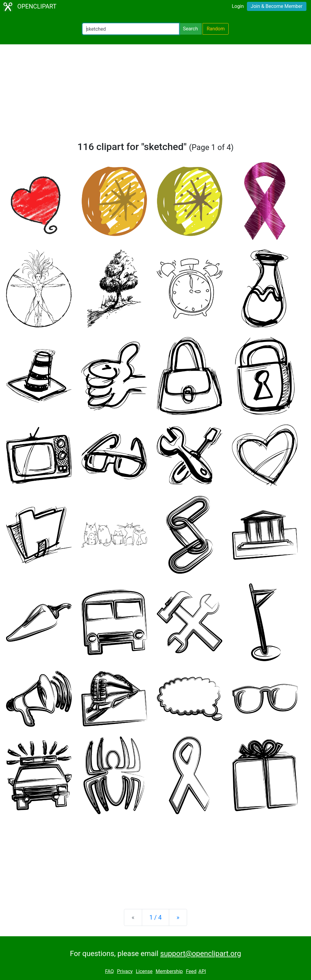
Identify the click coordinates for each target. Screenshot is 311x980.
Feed (191, 971)
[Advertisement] (155, 95)
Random (216, 29)
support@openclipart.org (200, 954)
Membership (169, 971)
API (202, 971)
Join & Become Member (277, 6)
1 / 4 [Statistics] (156, 917)
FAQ (109, 971)
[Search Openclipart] (131, 29)
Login (238, 6)
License (144, 971)
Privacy (125, 971)
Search (190, 29)
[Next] (178, 917)
